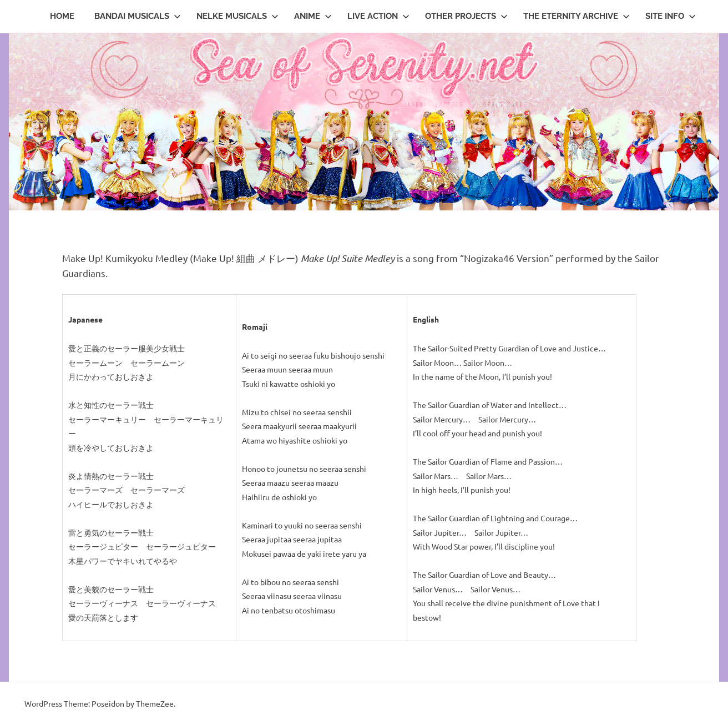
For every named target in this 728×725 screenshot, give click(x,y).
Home (62, 16)
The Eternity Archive (577, 16)
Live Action (378, 16)
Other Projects (466, 16)
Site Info (671, 16)
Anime (313, 16)
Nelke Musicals (237, 16)
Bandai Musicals (138, 16)
